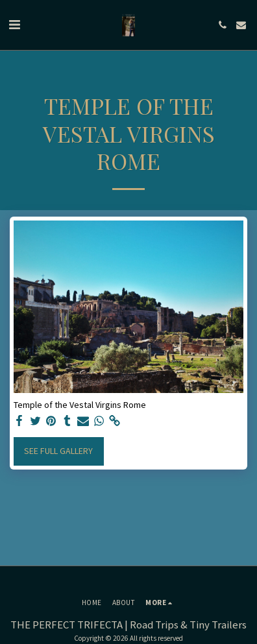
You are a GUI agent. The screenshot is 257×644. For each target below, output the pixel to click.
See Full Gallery (58, 451)
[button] (14, 24)
